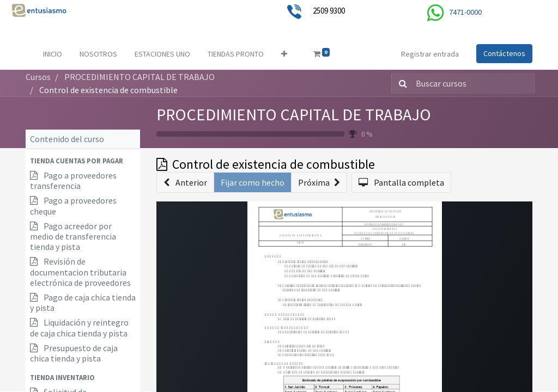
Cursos (38, 77)
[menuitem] (53, 54)
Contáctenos (504, 53)
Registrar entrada (430, 54)
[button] (284, 54)
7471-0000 (465, 12)
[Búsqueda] (401, 83)
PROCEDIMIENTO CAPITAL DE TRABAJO (294, 114)
